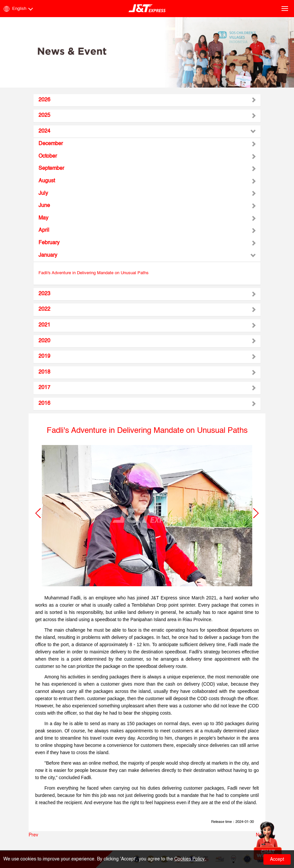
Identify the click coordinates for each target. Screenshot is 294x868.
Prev (33, 835)
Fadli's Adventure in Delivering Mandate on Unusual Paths (94, 273)
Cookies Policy (189, 859)
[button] (38, 513)
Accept (277, 859)
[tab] (147, 100)
